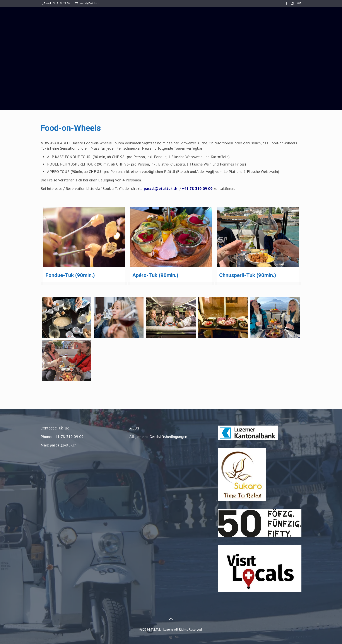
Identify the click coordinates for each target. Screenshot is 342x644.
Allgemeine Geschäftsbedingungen (158, 437)
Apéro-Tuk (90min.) (155, 275)
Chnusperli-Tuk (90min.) (248, 275)
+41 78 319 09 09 (58, 3)
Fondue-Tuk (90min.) (70, 275)
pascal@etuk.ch (89, 3)
